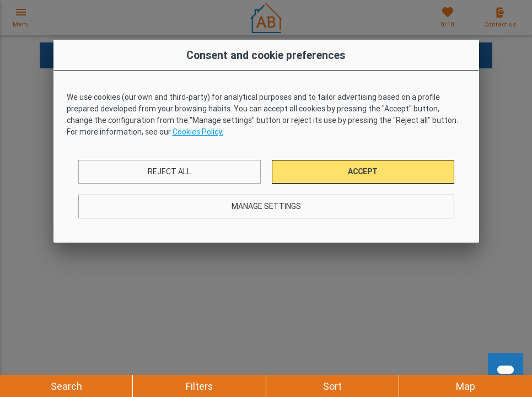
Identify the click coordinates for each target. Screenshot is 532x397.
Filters (199, 386)
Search (66, 386)
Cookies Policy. (198, 132)
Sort (332, 386)
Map (466, 386)
